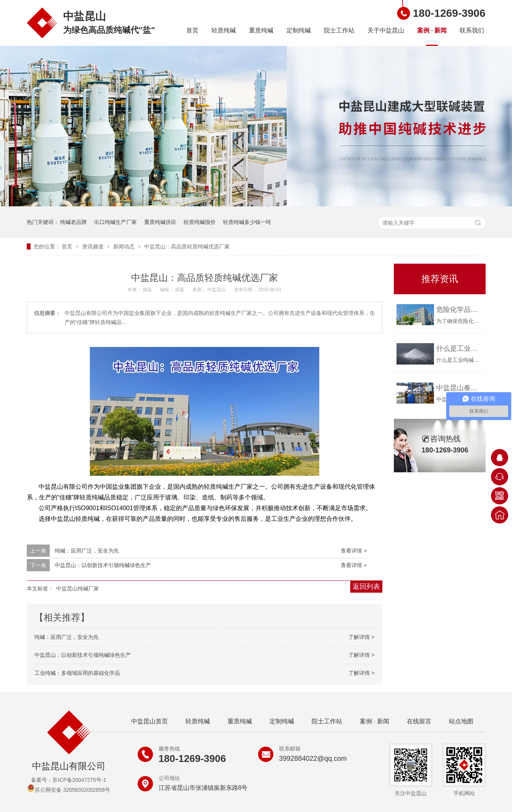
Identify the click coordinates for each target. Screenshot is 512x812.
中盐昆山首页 (150, 721)
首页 (192, 30)
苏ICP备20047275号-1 (79, 780)
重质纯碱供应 (160, 222)
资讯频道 (94, 246)
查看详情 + (354, 551)
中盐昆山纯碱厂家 (78, 588)
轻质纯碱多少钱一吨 (247, 222)
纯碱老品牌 (73, 222)
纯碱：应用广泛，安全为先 (87, 551)
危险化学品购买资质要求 (459, 310)
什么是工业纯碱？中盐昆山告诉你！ (459, 348)
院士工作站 (339, 30)
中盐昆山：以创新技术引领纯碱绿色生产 (103, 565)
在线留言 (419, 721)
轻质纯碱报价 (200, 222)
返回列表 (366, 587)
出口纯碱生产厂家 (115, 222)
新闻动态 (125, 246)
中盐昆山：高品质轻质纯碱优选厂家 (187, 246)
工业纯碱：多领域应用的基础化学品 (77, 673)
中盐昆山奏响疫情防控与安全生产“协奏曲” (459, 388)
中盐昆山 (217, 290)
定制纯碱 (299, 30)
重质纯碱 (261, 30)
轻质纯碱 (224, 30)
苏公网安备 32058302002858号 (69, 790)
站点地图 (461, 721)
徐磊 (148, 290)
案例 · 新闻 (432, 30)
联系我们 (472, 30)
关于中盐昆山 (386, 30)
